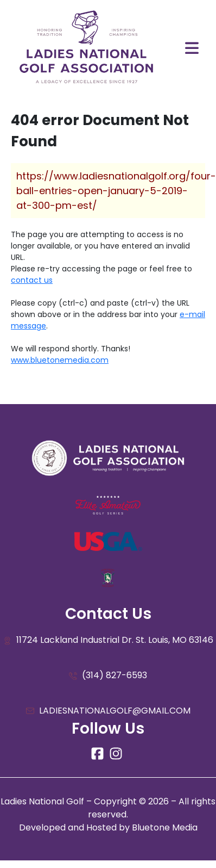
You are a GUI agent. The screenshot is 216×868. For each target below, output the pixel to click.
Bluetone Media (165, 827)
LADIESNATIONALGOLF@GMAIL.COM (108, 711)
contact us (32, 280)
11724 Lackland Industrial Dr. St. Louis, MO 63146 (108, 640)
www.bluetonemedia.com (60, 360)
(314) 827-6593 (108, 676)
